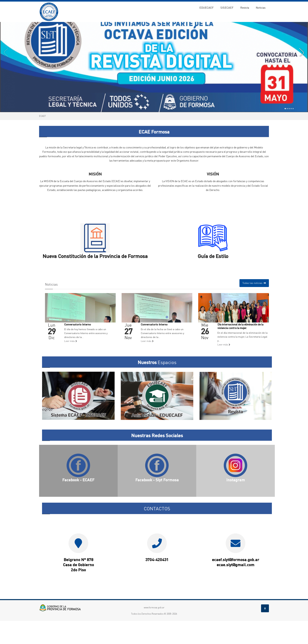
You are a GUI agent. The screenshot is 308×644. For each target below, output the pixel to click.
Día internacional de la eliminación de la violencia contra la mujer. (240, 349)
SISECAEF (227, 7)
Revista (245, 7)
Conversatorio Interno (78, 347)
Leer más (71, 364)
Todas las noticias (254, 306)
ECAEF (42, 139)
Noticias (261, 7)
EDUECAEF (207, 7)
